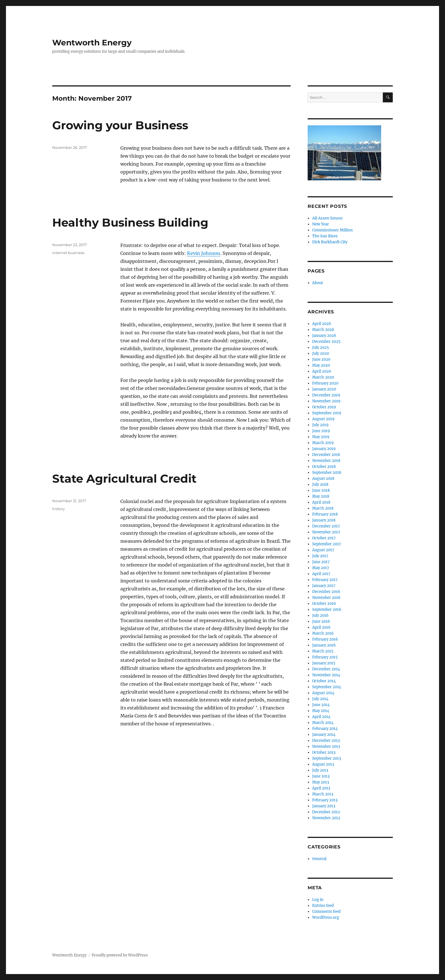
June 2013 (321, 776)
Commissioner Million (332, 230)
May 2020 (321, 365)
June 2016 (321, 621)
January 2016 (324, 645)
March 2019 (323, 443)
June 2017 (321, 562)
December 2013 (326, 741)
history (58, 509)
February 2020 (325, 383)
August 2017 (323, 550)
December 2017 (326, 526)
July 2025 (321, 348)
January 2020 (324, 389)
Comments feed (326, 912)
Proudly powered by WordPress (120, 955)
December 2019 (326, 395)
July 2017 (320, 556)
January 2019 (324, 449)
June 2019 (321, 431)
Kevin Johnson (204, 253)
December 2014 (326, 669)
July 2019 (320, 425)
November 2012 (326, 818)
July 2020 (321, 353)
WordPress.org (326, 917)
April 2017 (321, 574)
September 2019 (327, 413)
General (319, 859)
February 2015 (325, 657)
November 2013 (326, 746)
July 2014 (320, 699)
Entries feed (323, 906)
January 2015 (324, 663)
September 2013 (327, 758)
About (318, 283)
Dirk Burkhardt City (330, 242)
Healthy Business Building (130, 222)
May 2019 (321, 437)
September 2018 (327, 473)
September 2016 (327, 610)
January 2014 (324, 735)
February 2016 (325, 639)
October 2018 (324, 467)
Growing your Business (120, 125)
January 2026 (324, 336)
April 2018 (321, 502)
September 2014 (327, 687)
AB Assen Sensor (328, 218)
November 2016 (326, 598)
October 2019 (324, 407)
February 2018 (325, 514)
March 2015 (323, 651)
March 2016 (323, 633)
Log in (318, 900)
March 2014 (323, 723)
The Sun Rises (325, 236)
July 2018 (320, 484)
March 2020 (323, 377)
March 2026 (323, 330)
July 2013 (320, 770)
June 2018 (321, 490)
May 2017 (321, 568)
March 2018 (323, 508)
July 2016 (320, 615)
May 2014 (321, 711)
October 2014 (324, 681)
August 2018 (323, 479)
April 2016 (321, 627)
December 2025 (326, 342)
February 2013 (325, 800)
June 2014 (321, 705)
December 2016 (326, 592)
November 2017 (326, 532)
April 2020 (322, 371)
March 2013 (323, 794)
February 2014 (325, 729)
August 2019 (323, 419)
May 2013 (321, 782)
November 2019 (326, 401)
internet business (68, 253)
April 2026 (322, 324)
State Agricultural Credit (124, 479)
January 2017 (324, 586)
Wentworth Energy (92, 43)
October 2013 (324, 752)
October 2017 (324, 538)
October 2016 (324, 604)
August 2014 (323, 693)
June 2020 (321, 359)
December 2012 (326, 812)
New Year (321, 224)
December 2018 (326, 455)
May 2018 (321, 496)
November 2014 (326, 675)
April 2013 (321, 788)
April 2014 (321, 717)
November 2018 (326, 461)
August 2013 (323, 764)
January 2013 (324, 806)
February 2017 (325, 580)
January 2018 (324, 520)
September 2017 (327, 544)
